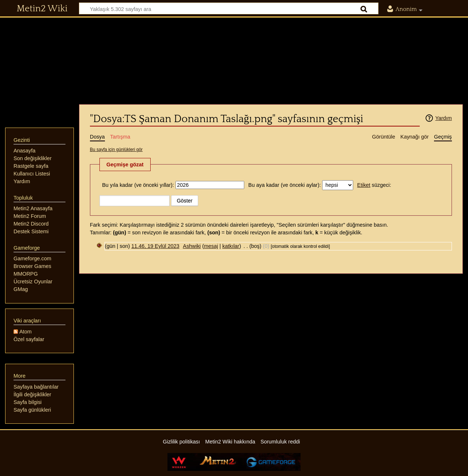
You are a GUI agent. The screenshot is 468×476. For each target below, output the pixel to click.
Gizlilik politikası (181, 442)
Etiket (364, 185)
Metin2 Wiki (42, 9)
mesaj (211, 246)
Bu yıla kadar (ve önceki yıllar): (138, 185)
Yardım (443, 118)
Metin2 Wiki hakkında (230, 442)
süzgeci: (374, 185)
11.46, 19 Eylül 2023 (155, 246)
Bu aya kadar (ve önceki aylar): (284, 185)
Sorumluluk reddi (280, 442)
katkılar (231, 246)
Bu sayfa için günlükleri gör (116, 150)
